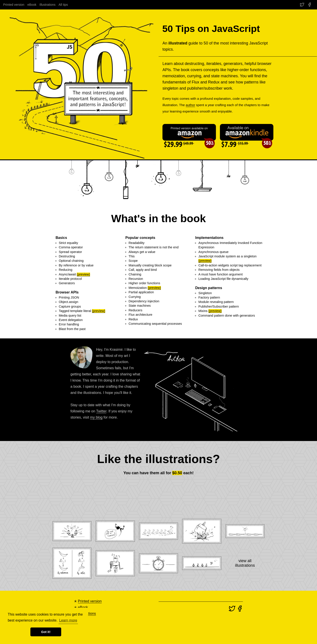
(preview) (83, 274)
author (191, 105)
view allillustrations (245, 563)
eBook (32, 5)
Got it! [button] (46, 632)
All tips (63, 5)
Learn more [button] (68, 620)
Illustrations (47, 5)
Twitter (101, 411)
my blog (96, 417)
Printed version (14, 5)
